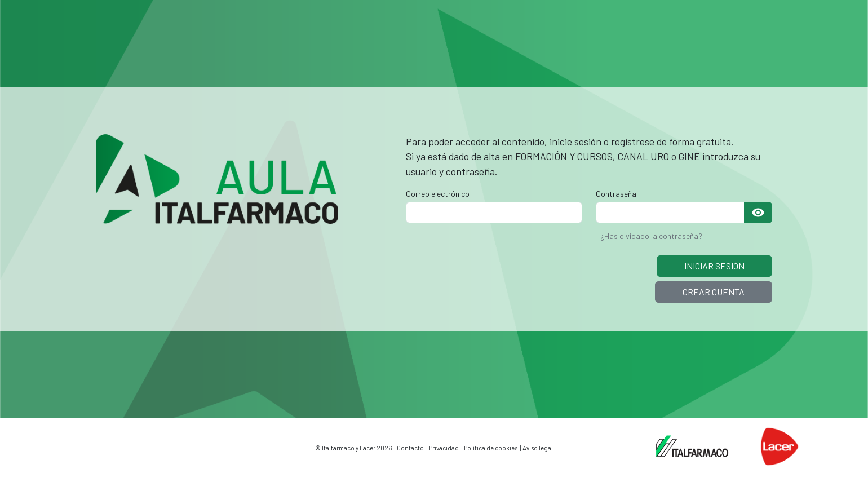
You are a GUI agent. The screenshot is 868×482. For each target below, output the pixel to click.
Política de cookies (491, 448)
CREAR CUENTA (714, 292)
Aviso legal (538, 448)
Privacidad (444, 448)
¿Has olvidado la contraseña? (651, 236)
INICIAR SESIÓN (714, 266)
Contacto (410, 448)
